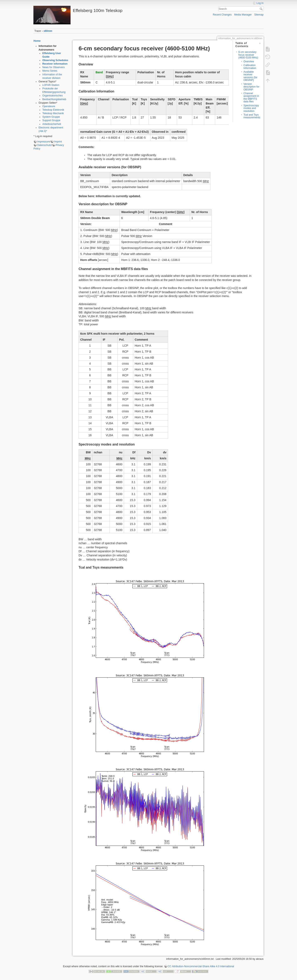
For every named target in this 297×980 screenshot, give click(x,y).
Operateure (49, 106)
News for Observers (53, 67)
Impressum (43, 142)
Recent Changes (222, 15)
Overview (249, 62)
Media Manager (243, 15)
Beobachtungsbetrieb (54, 99)
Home (37, 41)
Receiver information (55, 64)
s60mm (48, 31)
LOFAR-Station (51, 85)
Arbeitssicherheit (52, 124)
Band (99, 72)
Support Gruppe (51, 120)
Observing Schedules (55, 60)
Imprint (58, 142)
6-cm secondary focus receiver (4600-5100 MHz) (248, 55)
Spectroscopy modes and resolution (251, 108)
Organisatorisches (52, 96)
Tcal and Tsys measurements (252, 116)
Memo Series (50, 71)
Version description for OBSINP (252, 87)
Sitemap (259, 15)
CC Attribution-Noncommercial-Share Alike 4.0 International (201, 966)
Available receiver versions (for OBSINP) (250, 76)
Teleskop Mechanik (53, 113)
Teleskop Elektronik (53, 110)
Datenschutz (44, 145)
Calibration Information (250, 67)
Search (262, 9)
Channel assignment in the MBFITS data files (251, 97)
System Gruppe (51, 117)
